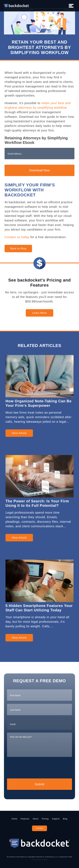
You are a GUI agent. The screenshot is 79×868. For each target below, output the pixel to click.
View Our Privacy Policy (39, 860)
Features (25, 819)
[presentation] (30, 767)
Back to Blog (18, 249)
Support (56, 819)
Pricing (45, 819)
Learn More (40, 313)
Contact (39, 828)
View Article (19, 433)
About (36, 819)
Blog (65, 819)
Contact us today (17, 237)
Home (15, 819)
